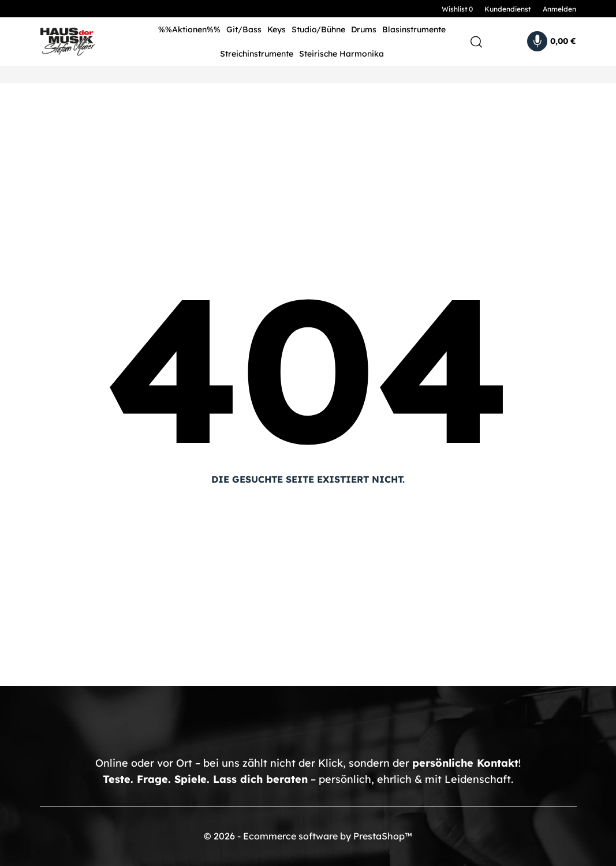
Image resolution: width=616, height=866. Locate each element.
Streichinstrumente (257, 54)
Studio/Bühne (318, 29)
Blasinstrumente (414, 29)
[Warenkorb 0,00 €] (552, 41)
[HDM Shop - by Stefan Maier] (81, 42)
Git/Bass (244, 29)
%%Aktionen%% (189, 29)
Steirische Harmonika (341, 54)
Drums (364, 29)
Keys (277, 29)
